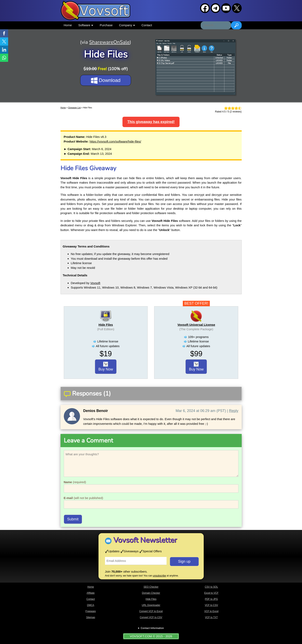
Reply (234, 411)
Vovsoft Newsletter (145, 540)
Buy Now (106, 367)
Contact (147, 25)
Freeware (91, 611)
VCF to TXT (211, 617)
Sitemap (91, 617)
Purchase (106, 25)
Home (68, 25)
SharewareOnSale (109, 42)
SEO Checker (151, 587)
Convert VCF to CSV (151, 617)
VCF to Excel (211, 611)
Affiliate (91, 593)
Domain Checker (151, 593)
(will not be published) (83, 498)
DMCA (90, 605)
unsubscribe (160, 576)
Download (106, 81)
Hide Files (106, 325)
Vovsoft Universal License (196, 325)
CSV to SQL (211, 587)
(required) (75, 482)
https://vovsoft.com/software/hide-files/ (115, 141)
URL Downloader (151, 605)
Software (86, 25)
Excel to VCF (211, 593)
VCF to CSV (211, 605)
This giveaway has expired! (151, 122)
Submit (73, 519)
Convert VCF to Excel (151, 611)
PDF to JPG (211, 599)
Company (127, 25)
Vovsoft (95, 283)
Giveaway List (74, 108)
